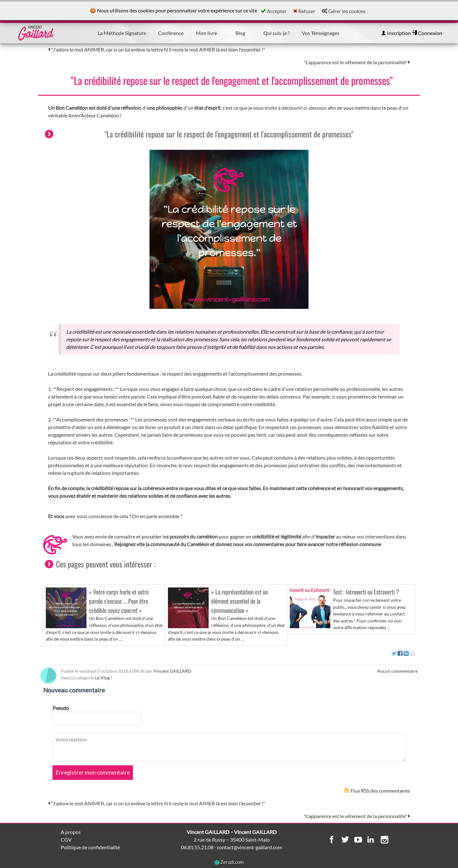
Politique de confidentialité (90, 847)
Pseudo (61, 708)
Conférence (171, 33)
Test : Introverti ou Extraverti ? (366, 592)
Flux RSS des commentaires (377, 791)
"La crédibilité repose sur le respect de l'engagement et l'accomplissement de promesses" (232, 80)
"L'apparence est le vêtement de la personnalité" (357, 62)
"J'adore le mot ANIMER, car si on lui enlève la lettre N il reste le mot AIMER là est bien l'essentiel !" (156, 49)
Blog (240, 33)
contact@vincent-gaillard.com (250, 847)
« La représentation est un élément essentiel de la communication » (239, 601)
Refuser (304, 11)
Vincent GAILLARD (172, 671)
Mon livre (206, 33)
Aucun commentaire (397, 671)
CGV (66, 840)
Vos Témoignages (321, 33)
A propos (71, 832)
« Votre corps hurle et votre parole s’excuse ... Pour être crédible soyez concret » (119, 601)
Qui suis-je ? (277, 33)
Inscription (396, 33)
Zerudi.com (229, 862)
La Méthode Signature (122, 33)
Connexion (427, 33)
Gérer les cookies (344, 11)
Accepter (274, 11)
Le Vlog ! (104, 678)
